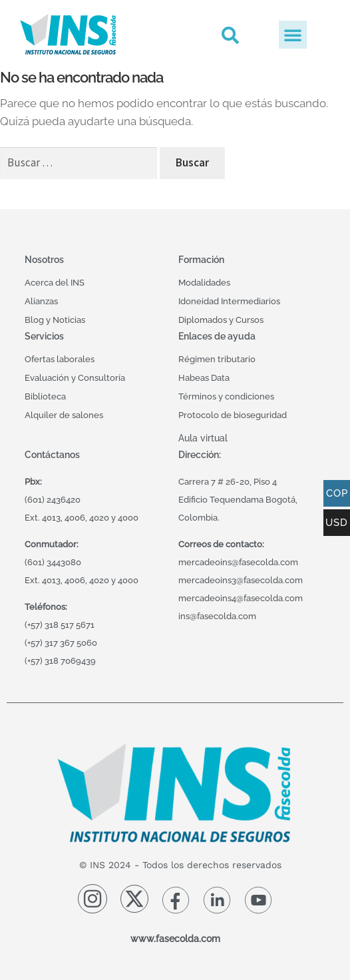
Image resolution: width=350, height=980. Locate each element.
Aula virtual (203, 438)
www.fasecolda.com (175, 938)
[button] (230, 35)
